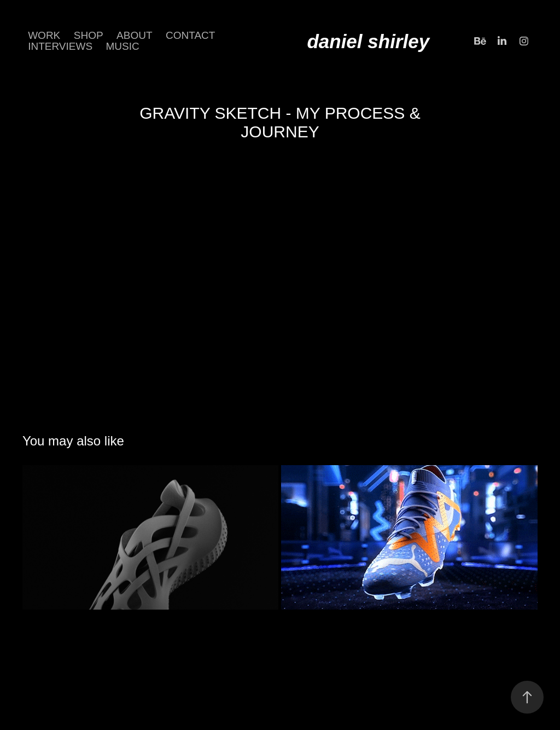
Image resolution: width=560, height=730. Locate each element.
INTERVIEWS (60, 46)
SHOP (89, 35)
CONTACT (190, 35)
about (134, 35)
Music (123, 46)
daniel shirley (368, 41)
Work (44, 35)
